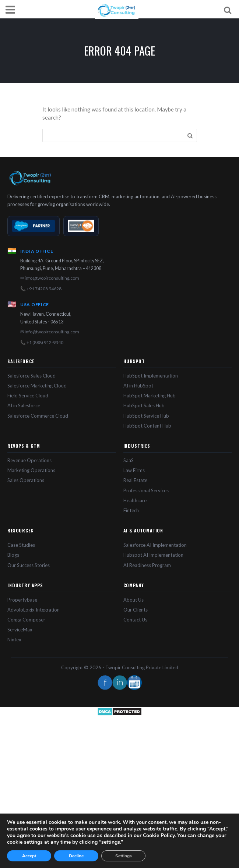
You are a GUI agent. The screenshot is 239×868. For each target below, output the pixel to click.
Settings (124, 856)
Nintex (14, 640)
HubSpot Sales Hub (144, 405)
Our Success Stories (29, 565)
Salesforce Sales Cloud (31, 376)
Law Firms (134, 470)
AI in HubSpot (138, 386)
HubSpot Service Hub (146, 416)
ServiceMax (20, 630)
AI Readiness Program (147, 565)
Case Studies (21, 545)
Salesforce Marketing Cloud (37, 386)
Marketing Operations (31, 470)
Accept (29, 856)
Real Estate (135, 480)
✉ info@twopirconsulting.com (50, 278)
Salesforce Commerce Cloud (38, 416)
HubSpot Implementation (151, 376)
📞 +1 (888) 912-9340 (42, 342)
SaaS (129, 460)
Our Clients (136, 610)
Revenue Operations (29, 460)
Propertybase (22, 600)
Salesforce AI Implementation (155, 545)
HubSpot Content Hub (147, 426)
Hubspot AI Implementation (153, 555)
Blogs (13, 555)
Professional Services (146, 490)
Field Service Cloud (28, 396)
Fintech (131, 510)
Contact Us (135, 620)
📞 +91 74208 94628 (41, 289)
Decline (76, 856)
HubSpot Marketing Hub (150, 396)
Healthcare (135, 500)
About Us (133, 600)
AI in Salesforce (24, 405)
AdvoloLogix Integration (34, 610)
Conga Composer (26, 620)
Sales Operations (26, 480)
